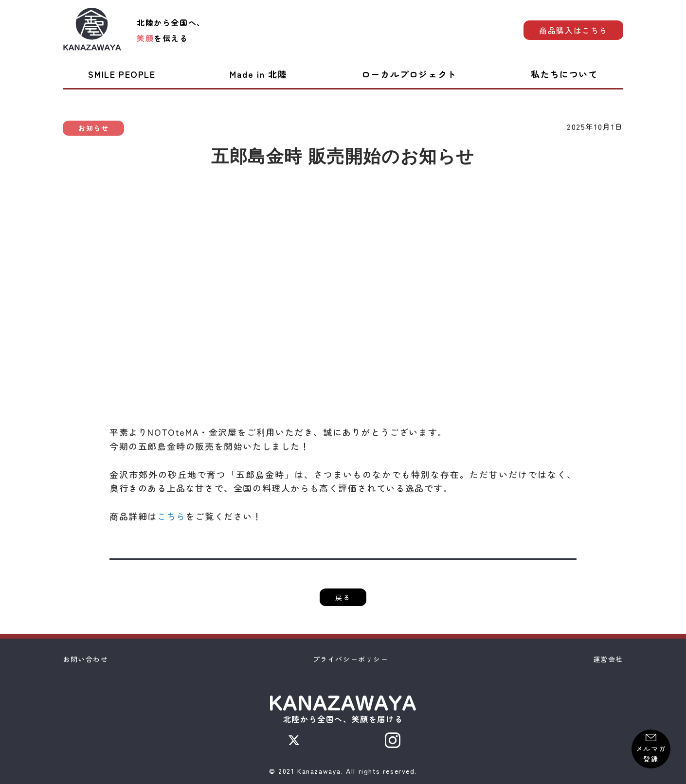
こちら (171, 516)
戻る (343, 597)
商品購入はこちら (573, 30)
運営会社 (608, 659)
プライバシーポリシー (351, 659)
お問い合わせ (86, 659)
